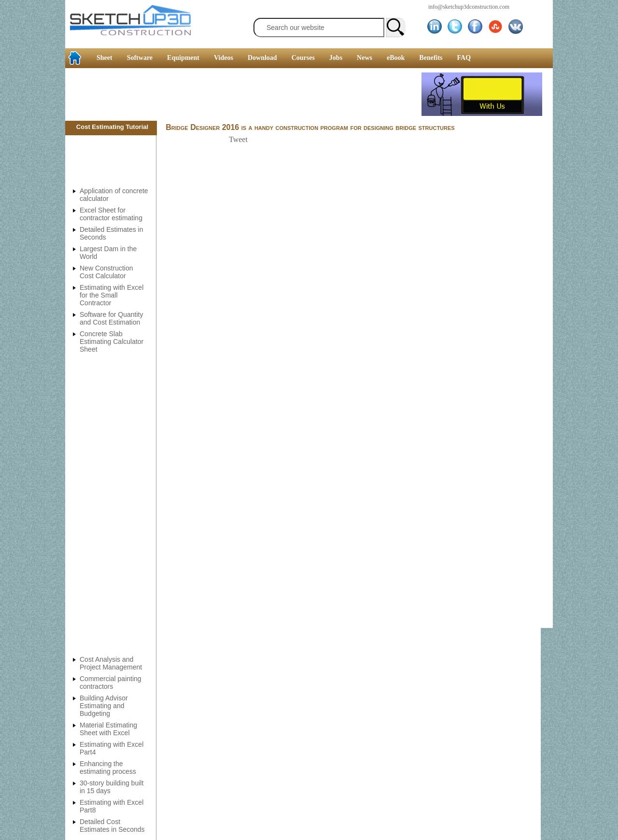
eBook (396, 58)
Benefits (431, 58)
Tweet (238, 139)
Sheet (105, 58)
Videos (224, 58)
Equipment (183, 58)
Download (262, 58)
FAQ (464, 58)
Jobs (336, 58)
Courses (303, 58)
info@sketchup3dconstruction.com (469, 7)
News (365, 58)
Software (140, 58)
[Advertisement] (243, 94)
